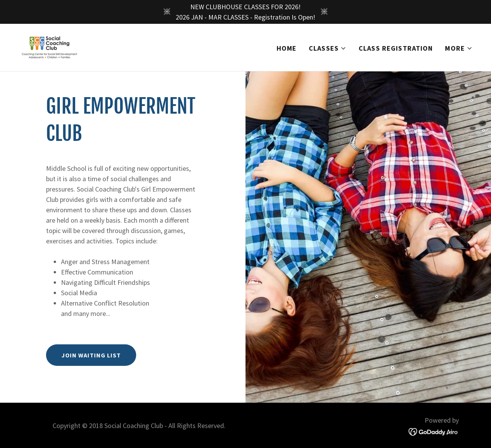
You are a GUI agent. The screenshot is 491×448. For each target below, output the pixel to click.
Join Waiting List (91, 355)
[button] (328, 48)
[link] (49, 47)
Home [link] (287, 48)
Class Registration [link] (396, 48)
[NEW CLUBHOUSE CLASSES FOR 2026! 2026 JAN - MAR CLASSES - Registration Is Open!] (245, 12)
